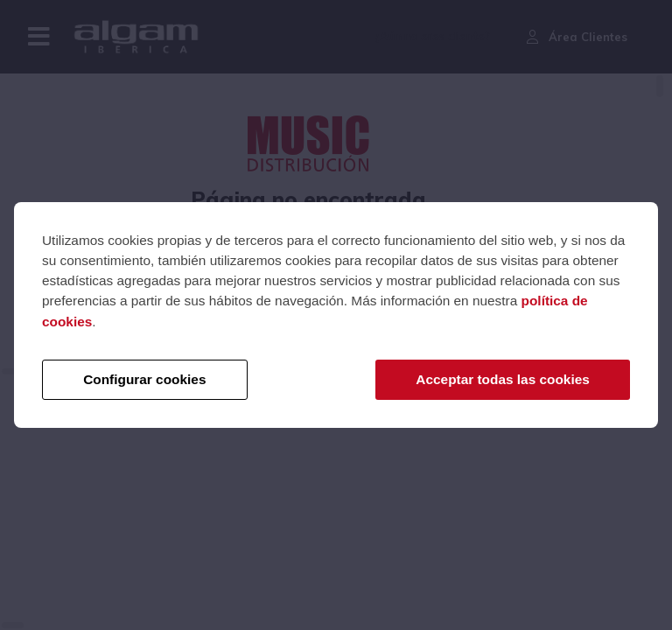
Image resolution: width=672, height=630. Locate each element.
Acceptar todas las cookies (502, 379)
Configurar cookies (144, 379)
